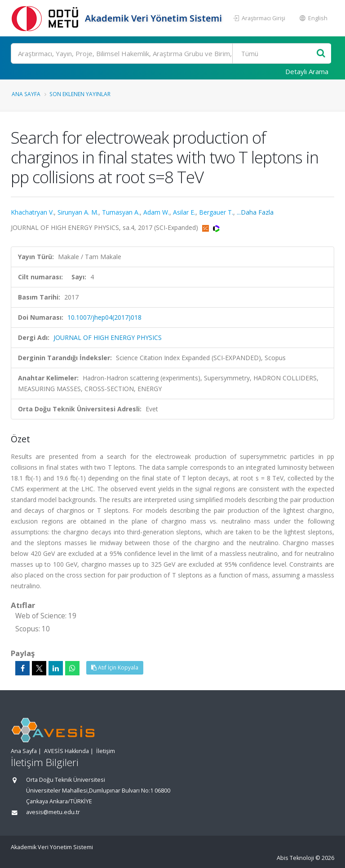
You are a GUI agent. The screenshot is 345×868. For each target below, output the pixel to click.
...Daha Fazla (255, 212)
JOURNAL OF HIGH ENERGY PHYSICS (108, 337)
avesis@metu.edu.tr (53, 812)
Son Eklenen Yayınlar (80, 94)
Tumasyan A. (121, 212)
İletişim (106, 751)
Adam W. (156, 212)
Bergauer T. (216, 212)
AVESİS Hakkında (66, 751)
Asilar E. (184, 212)
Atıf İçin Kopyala (115, 668)
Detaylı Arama (307, 71)
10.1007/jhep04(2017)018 (104, 317)
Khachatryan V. (32, 212)
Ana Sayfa (26, 94)
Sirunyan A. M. (78, 212)
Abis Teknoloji (295, 858)
